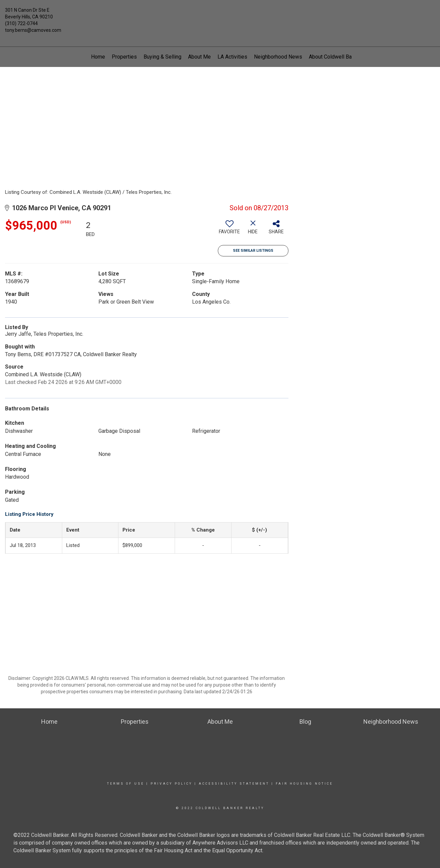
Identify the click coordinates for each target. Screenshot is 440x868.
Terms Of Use (126, 784)
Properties (124, 57)
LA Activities (232, 57)
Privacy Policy (171, 784)
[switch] (230, 230)
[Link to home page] (220, 15)
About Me (199, 57)
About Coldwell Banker (335, 57)
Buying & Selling (162, 57)
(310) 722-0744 (21, 23)
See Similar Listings (253, 251)
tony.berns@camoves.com (33, 30)
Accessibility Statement (234, 784)
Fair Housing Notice (304, 784)
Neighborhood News (278, 57)
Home (98, 57)
